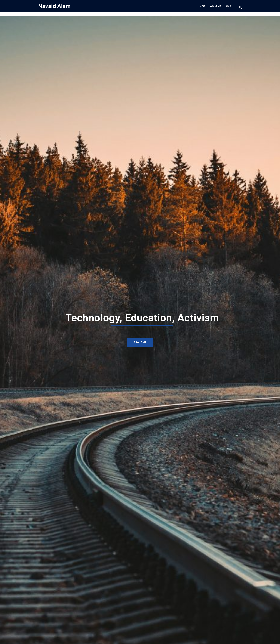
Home (202, 6)
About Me (216, 6)
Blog (229, 6)
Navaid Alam (54, 6)
